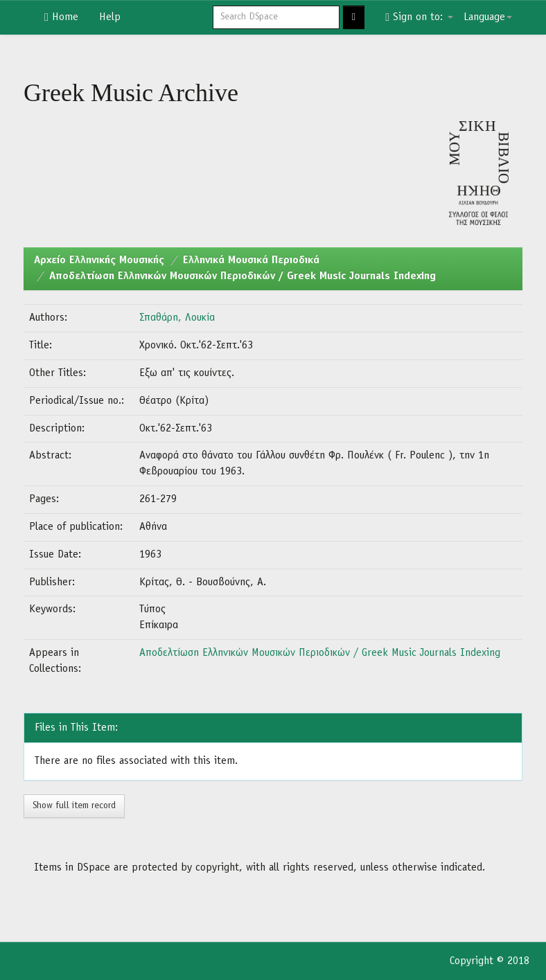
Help (110, 17)
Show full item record (74, 806)
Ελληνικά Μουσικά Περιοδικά (251, 260)
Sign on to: (419, 17)
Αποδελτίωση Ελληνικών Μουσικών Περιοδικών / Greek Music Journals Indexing (243, 276)
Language (488, 17)
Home (61, 17)
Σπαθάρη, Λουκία (177, 318)
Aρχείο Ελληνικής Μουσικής (99, 260)
